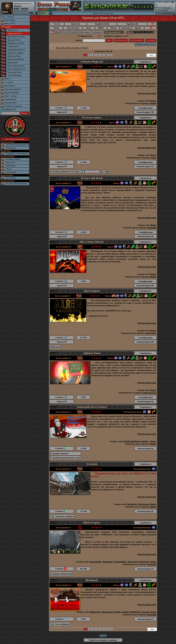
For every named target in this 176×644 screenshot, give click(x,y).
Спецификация (145, 108)
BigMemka (132, 504)
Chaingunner (107, 612)
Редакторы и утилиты (16, 43)
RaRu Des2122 (150, 393)
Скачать (8, 27)
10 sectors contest (13, 159)
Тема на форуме (61, 624)
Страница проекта (60, 453)
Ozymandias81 (120, 562)
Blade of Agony (92, 523)
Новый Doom (13, 30)
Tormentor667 (95, 562)
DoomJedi (132, 562)
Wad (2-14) (75, 24)
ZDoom (113, 28)
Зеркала (62, 112)
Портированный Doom (16, 50)
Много (153, 101)
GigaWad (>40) (132, 24)
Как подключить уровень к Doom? (72, 48)
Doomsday (126, 28)
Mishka (153, 444)
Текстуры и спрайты (15, 53)
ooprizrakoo (151, 333)
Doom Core (10, 163)
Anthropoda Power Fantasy (92, 407)
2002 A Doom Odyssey (92, 242)
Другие (138, 28)
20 (102, 36)
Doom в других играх (16, 66)
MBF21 (101, 28)
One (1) (57, 24)
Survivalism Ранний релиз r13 (17, 145)
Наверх (103, 636)
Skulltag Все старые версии (17, 154)
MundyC (145, 441)
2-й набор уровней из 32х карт (67, 172)
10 (99, 36)
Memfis (153, 103)
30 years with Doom (92, 178)
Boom (89, 28)
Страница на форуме (63, 516)
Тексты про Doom (14, 72)
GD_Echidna (11, 178)
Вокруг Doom (13, 63)
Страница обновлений (61, 574)
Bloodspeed (92, 580)
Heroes (9, 169)
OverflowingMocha (131, 441)
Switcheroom (11, 166)
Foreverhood (11, 148)
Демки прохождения (15, 59)
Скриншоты (145, 62)
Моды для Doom (14, 40)
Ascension (92, 464)
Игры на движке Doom (16, 69)
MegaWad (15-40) (102, 24)
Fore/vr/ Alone (11, 172)
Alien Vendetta (91, 291)
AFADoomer (143, 562)
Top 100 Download (15, 75)
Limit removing (73, 28)
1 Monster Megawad (92, 62)
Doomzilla (152, 228)
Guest (154, 158)
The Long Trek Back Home (16, 184)
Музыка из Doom (14, 56)
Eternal (146, 612)
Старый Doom (13, 46)
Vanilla (56, 28)
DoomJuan (108, 562)
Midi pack (55, 347)
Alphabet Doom (92, 353)
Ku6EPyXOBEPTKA (132, 612)
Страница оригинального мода (66, 458)
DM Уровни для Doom (16, 37)
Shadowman (144, 504)
